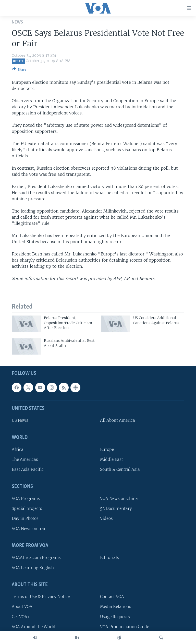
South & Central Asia (120, 470)
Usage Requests (115, 617)
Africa (18, 450)
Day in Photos (25, 519)
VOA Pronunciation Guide (125, 627)
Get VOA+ (21, 617)
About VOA (22, 607)
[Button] (19, 71)
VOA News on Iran (29, 529)
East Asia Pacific (28, 470)
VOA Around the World (34, 627)
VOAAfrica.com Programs (36, 558)
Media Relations (116, 607)
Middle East (112, 460)
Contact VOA (112, 597)
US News (20, 421)
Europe (107, 450)
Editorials (109, 558)
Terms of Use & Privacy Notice (41, 597)
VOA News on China (119, 499)
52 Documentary (116, 509)
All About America (118, 421)
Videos (106, 519)
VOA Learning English (33, 568)
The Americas (25, 460)
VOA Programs (26, 499)
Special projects (27, 509)
